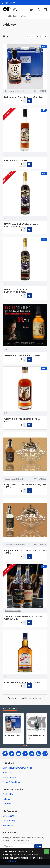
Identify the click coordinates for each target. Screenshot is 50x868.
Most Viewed (10, 708)
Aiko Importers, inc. (13, 611)
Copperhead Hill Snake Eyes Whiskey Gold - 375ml (25, 486)
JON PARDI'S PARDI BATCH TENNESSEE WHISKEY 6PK (23, 618)
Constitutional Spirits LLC (15, 91)
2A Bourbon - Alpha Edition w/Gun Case (24, 97)
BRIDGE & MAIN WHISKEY (16, 160)
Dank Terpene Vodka (37, 735)
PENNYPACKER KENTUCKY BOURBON (22, 682)
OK (46, 852)
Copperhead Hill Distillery (15, 479)
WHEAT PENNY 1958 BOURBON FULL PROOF (22, 420)
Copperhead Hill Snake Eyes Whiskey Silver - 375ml (25, 552)
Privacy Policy (9, 861)
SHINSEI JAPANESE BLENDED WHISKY (22, 355)
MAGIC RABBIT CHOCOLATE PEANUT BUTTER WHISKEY (22, 225)
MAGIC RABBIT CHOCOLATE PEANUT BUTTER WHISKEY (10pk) (22, 291)
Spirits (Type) (12, 16)
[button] (24, 745)
